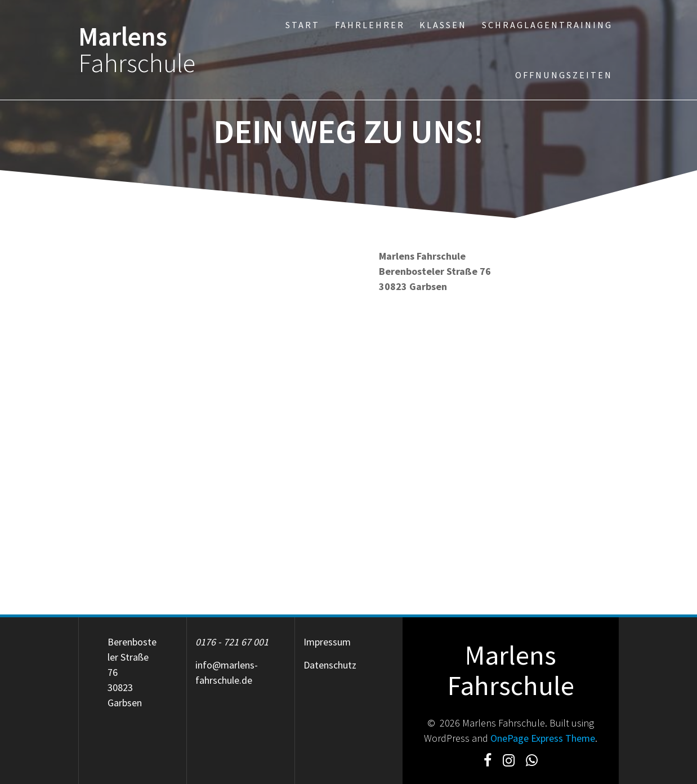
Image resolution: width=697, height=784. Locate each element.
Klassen (443, 25)
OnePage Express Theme (543, 738)
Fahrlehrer (370, 25)
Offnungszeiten (564, 75)
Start (303, 25)
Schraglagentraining (547, 25)
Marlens (137, 50)
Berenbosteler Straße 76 (132, 657)
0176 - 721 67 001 (232, 642)
